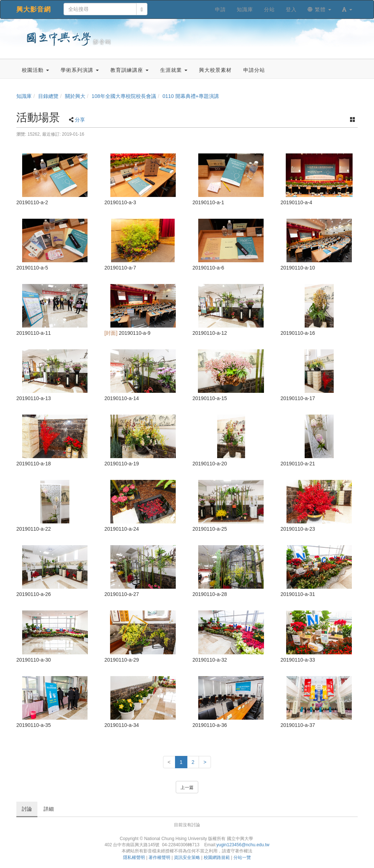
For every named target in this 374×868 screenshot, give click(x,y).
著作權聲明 (159, 857)
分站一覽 (242, 857)
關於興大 (75, 96)
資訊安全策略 (187, 857)
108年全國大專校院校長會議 (124, 96)
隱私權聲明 (134, 857)
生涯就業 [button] (174, 70)
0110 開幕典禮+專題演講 (190, 96)
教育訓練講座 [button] (129, 70)
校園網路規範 (217, 857)
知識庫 (24, 96)
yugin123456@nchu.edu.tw (243, 845)
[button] (347, 9)
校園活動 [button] (35, 70)
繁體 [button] (319, 9)
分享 (80, 120)
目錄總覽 (48, 96)
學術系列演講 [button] (80, 70)
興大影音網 (34, 9)
